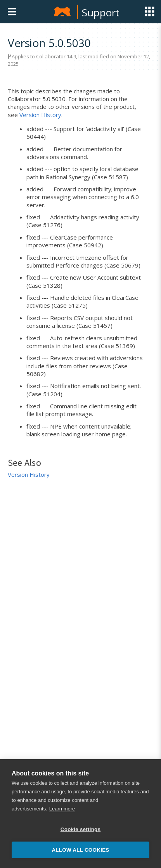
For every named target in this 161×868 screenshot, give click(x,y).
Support (101, 12)
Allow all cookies (80, 850)
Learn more (62, 809)
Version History (40, 115)
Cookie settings (81, 829)
